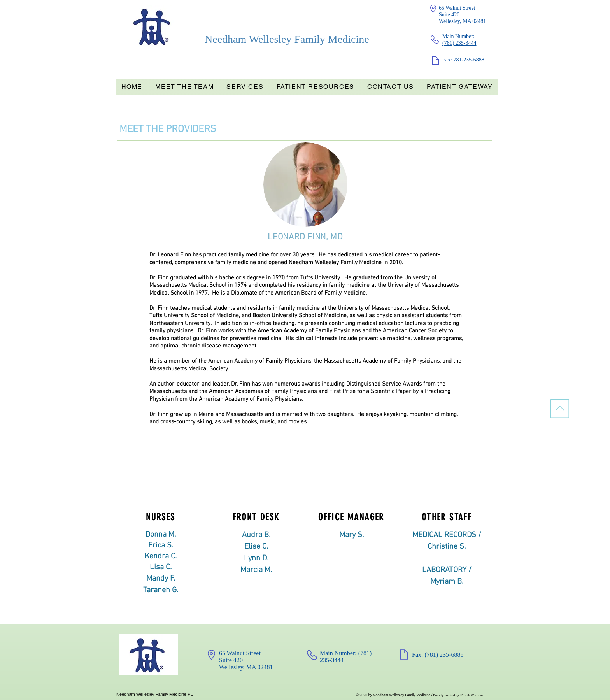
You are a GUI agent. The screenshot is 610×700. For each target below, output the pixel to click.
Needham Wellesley (249, 39)
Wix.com (477, 695)
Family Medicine (331, 39)
